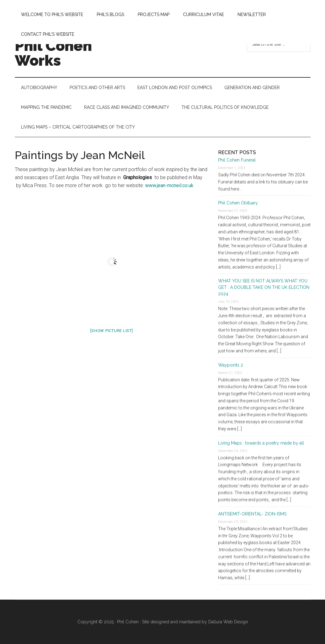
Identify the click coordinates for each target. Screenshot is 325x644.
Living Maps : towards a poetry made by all (261, 443)
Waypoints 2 (231, 365)
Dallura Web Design (228, 622)
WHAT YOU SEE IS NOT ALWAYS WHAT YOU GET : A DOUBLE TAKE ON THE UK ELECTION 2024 (264, 287)
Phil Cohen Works (53, 53)
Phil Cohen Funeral (237, 160)
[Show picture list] (112, 331)
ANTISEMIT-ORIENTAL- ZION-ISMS (252, 514)
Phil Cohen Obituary (238, 203)
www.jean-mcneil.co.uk (169, 185)
